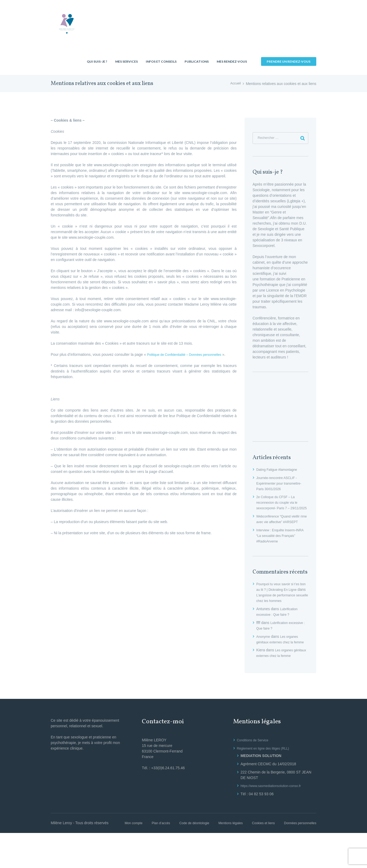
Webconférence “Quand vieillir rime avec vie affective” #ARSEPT (281, 529)
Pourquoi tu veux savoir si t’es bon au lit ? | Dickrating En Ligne (281, 602)
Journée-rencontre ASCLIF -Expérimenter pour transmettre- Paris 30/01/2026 (282, 485)
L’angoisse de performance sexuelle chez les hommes (281, 613)
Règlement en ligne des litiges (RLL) (267, 778)
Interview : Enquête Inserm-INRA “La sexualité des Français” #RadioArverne (279, 548)
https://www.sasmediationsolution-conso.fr (275, 815)
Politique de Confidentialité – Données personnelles (190, 354)
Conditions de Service (255, 769)
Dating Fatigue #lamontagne (280, 471)
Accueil (235, 84)
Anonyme (264, 655)
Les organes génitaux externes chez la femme (279, 660)
